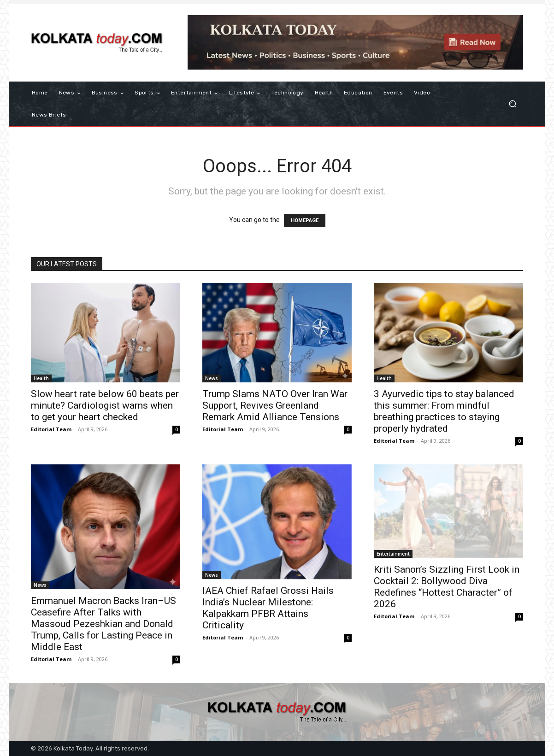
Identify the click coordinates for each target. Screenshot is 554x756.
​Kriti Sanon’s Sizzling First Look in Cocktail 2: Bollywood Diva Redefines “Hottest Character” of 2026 (447, 587)
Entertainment (393, 554)
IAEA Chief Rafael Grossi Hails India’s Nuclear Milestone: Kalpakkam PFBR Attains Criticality (268, 608)
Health (41, 378)
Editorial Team (51, 429)
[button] (512, 104)
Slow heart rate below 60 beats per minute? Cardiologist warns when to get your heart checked (105, 405)
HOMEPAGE (305, 220)
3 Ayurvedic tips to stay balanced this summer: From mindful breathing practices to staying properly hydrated (444, 411)
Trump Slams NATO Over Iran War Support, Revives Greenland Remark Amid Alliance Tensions (275, 405)
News (212, 378)
